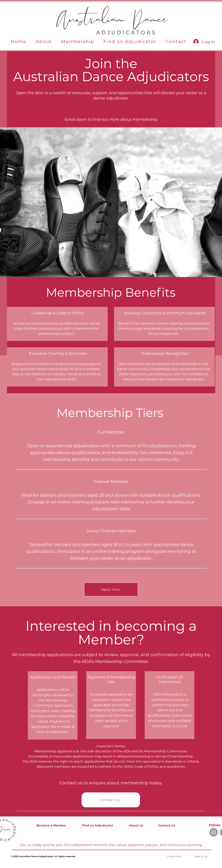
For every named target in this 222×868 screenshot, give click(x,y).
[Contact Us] (111, 800)
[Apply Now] (111, 589)
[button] (44, 42)
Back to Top (201, 856)
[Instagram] (214, 832)
